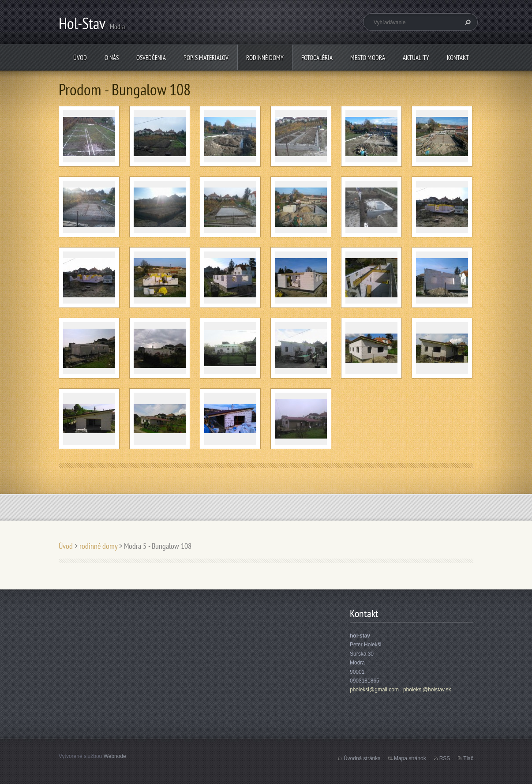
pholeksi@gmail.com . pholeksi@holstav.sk (401, 690)
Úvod (80, 58)
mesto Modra (368, 58)
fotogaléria (317, 58)
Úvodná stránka (362, 758)
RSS (445, 758)
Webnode (115, 756)
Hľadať (467, 22)
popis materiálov (206, 58)
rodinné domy (265, 58)
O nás (112, 58)
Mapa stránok (410, 758)
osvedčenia (151, 58)
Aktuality (416, 58)
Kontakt (458, 58)
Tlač (468, 758)
